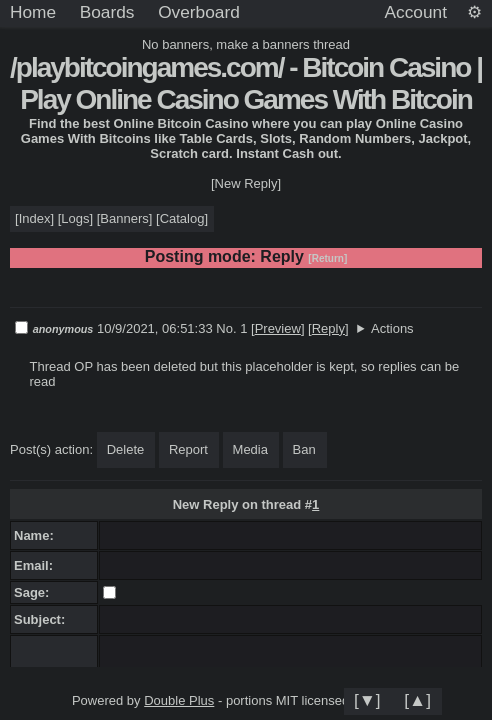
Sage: (35, 592)
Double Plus (179, 700)
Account (416, 12)
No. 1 (233, 328)
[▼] (367, 700)
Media (250, 449)
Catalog (182, 218)
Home (33, 12)
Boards (107, 12)
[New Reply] (246, 183)
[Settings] (474, 13)
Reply (328, 328)
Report (188, 449)
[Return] (327, 258)
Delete (126, 449)
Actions (392, 328)
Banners (124, 218)
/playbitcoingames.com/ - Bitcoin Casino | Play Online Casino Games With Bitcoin (246, 83)
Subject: (43, 619)
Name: (37, 535)
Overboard (199, 12)
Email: (37, 565)
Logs (75, 218)
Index (35, 218)
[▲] (417, 700)
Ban (304, 449)
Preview (278, 328)
